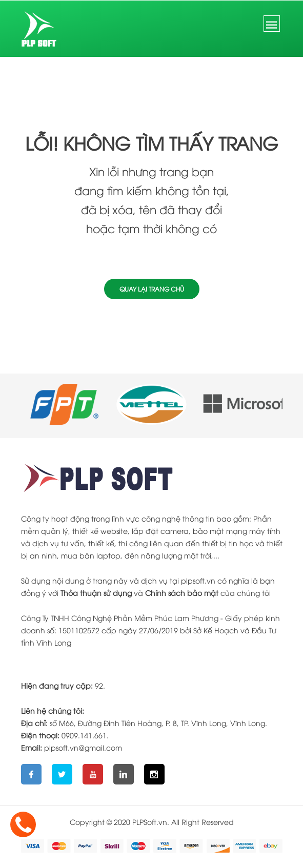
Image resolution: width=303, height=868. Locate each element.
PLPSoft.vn (150, 822)
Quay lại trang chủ (152, 289)
